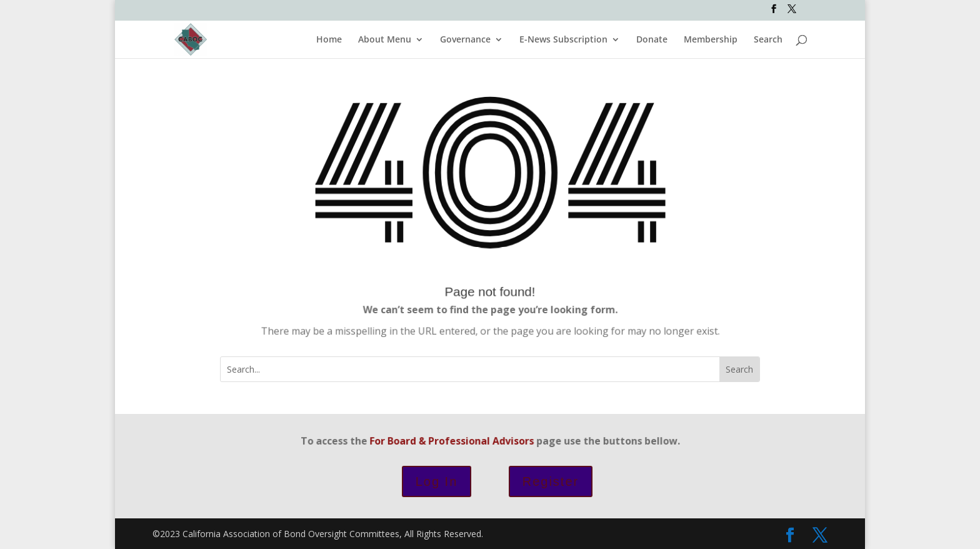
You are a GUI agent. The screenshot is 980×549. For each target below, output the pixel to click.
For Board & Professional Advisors (455, 441)
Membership (711, 40)
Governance (465, 40)
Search (768, 40)
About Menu (385, 40)
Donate (652, 40)
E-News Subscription (563, 40)
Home (329, 40)
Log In (437, 481)
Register (551, 481)
